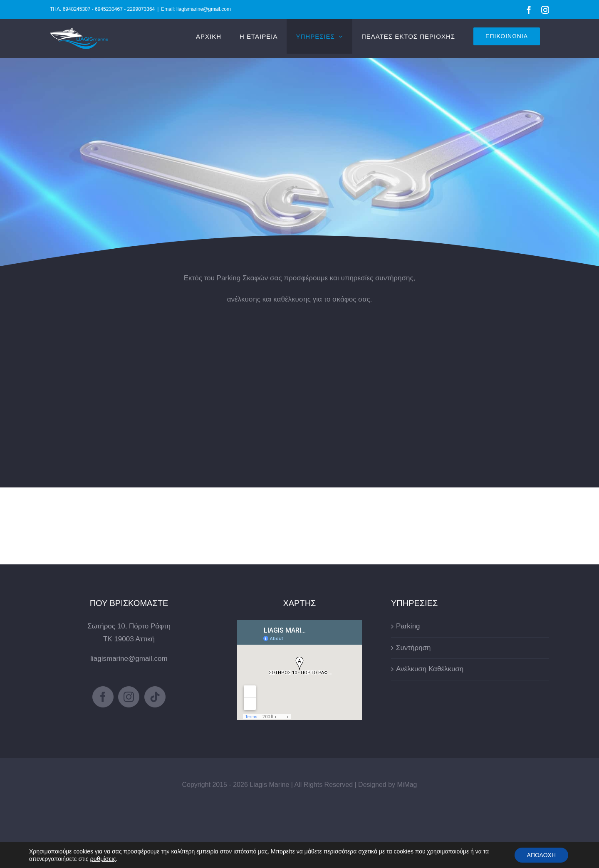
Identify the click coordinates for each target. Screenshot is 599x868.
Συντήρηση (413, 648)
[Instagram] (129, 697)
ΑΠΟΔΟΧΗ (541, 855)
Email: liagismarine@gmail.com (196, 9)
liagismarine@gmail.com (129, 659)
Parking (408, 626)
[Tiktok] (155, 697)
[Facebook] (103, 697)
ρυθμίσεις (103, 859)
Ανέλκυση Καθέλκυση (430, 669)
